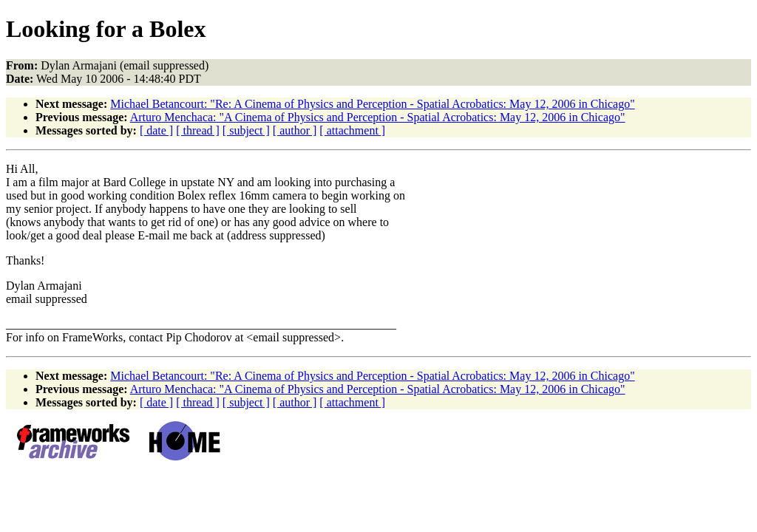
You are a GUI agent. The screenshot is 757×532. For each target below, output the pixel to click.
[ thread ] (198, 130)
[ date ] (156, 130)
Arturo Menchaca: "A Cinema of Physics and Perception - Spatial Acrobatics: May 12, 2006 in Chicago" (378, 117)
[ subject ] (246, 130)
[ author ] (295, 130)
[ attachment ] (352, 130)
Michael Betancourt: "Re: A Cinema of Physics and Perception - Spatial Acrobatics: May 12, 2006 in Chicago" (372, 104)
